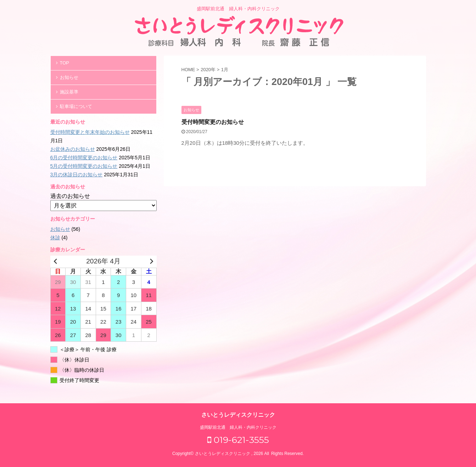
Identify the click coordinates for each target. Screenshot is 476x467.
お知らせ (69, 77)
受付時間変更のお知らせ (213, 122)
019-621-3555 (238, 440)
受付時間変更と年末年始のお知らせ (90, 132)
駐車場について (76, 106)
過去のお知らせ (70, 196)
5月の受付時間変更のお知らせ (84, 166)
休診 (55, 238)
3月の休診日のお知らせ (77, 175)
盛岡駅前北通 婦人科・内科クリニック (238, 427)
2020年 (208, 70)
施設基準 (69, 92)
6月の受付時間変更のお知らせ (84, 158)
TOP (65, 63)
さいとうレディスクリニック (238, 415)
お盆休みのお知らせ (73, 149)
